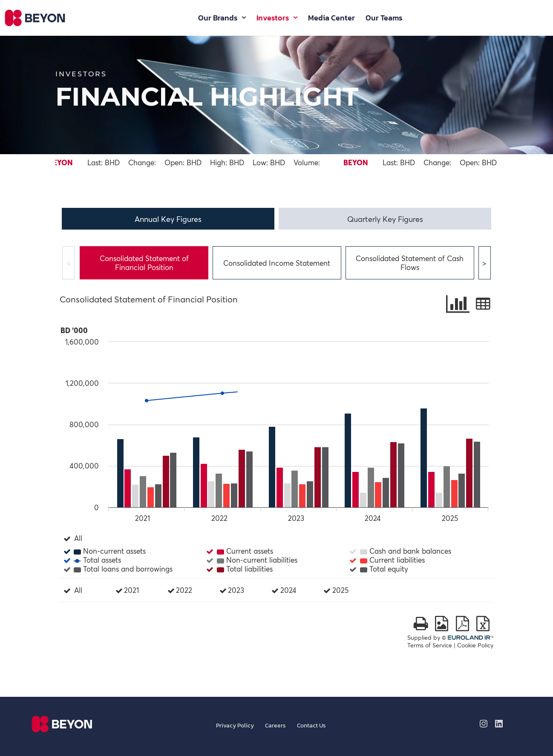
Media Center (331, 19)
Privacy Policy (235, 726)
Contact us (311, 726)
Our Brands (218, 19)
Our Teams (384, 19)
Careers (275, 726)
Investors (273, 19)
